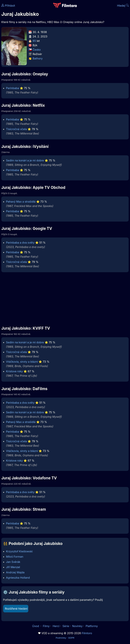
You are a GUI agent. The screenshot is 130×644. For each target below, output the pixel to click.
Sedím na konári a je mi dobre (25, 160)
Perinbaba (13, 88)
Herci (56, 626)
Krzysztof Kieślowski (19, 551)
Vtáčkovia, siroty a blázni (22, 362)
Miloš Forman (15, 557)
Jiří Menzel (13, 567)
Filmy (46, 626)
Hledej (123, 6)
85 (34, 41)
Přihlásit (8, 6)
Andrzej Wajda (15, 572)
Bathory (38, 58)
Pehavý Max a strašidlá (21, 202)
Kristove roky (14, 371)
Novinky (77, 626)
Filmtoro (87, 633)
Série (66, 626)
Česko (37, 50)
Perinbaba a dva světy (20, 243)
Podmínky (61, 638)
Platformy (92, 626)
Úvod (36, 626)
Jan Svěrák (13, 562)
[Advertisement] (65, 299)
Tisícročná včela (17, 129)
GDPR (71, 638)
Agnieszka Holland (18, 578)
